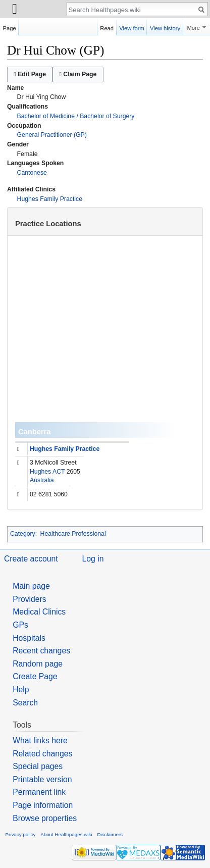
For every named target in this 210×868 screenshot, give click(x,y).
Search (25, 703)
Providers (30, 599)
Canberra (35, 432)
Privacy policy (21, 834)
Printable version (42, 779)
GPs (20, 625)
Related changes (42, 754)
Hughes (40, 472)
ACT (59, 472)
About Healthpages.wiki (66, 834)
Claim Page (78, 74)
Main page (31, 586)
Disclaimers (110, 834)
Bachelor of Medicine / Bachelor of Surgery (76, 116)
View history (165, 27)
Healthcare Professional (73, 534)
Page (10, 27)
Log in (93, 559)
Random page (38, 664)
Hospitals (29, 638)
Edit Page (30, 74)
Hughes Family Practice (50, 199)
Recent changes (41, 651)
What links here (40, 741)
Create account (31, 559)
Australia (42, 480)
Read (107, 27)
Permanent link (39, 792)
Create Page (35, 676)
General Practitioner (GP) (52, 135)
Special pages (38, 766)
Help (21, 690)
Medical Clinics (39, 612)
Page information (43, 805)
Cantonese (32, 173)
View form (132, 27)
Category (23, 534)
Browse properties (45, 818)
